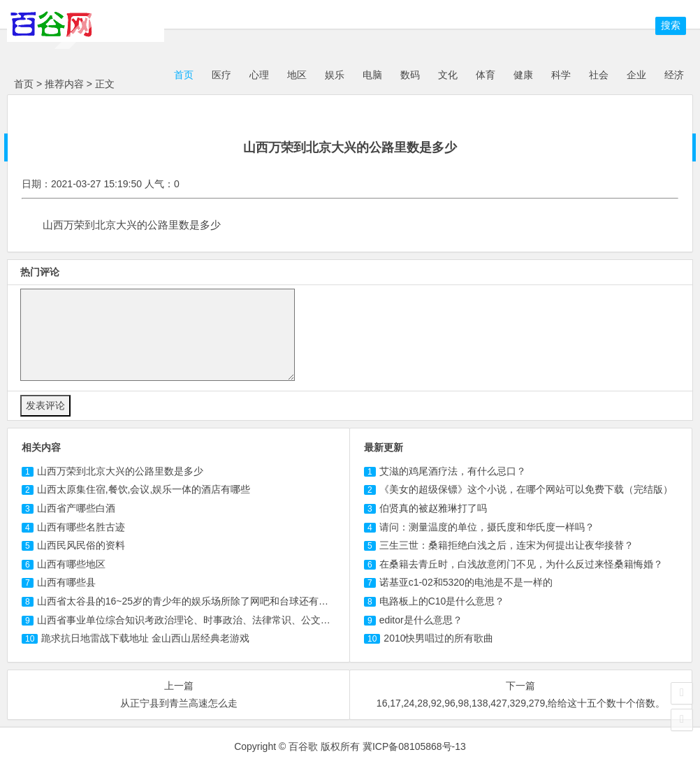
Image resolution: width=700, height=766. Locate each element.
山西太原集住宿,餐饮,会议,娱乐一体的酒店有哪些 (144, 489)
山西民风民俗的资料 (81, 545)
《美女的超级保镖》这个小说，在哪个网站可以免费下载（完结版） (526, 489)
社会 (599, 75)
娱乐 (335, 75)
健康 (523, 75)
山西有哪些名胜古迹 (81, 527)
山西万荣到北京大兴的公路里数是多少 (120, 471)
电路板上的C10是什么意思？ (442, 601)
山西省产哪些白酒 (76, 508)
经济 (674, 75)
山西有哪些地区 (71, 564)
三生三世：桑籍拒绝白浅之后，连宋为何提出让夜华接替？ (506, 545)
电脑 (372, 75)
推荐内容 (64, 84)
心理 (259, 75)
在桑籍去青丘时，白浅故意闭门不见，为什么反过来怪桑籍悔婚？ (521, 564)
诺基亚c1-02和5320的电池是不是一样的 (466, 582)
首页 (182, 75)
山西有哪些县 (66, 582)
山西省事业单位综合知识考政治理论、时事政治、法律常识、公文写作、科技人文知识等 (228, 620)
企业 (636, 75)
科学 (561, 75)
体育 (486, 75)
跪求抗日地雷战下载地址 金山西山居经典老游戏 (145, 638)
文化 (448, 75)
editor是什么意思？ (421, 620)
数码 (410, 75)
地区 (297, 75)
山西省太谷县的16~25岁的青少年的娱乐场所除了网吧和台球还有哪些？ (192, 601)
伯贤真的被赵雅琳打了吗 (433, 508)
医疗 (221, 75)
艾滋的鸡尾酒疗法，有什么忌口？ (453, 471)
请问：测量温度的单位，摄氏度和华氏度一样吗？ (487, 527)
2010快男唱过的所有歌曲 (438, 638)
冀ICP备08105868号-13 (414, 746)
